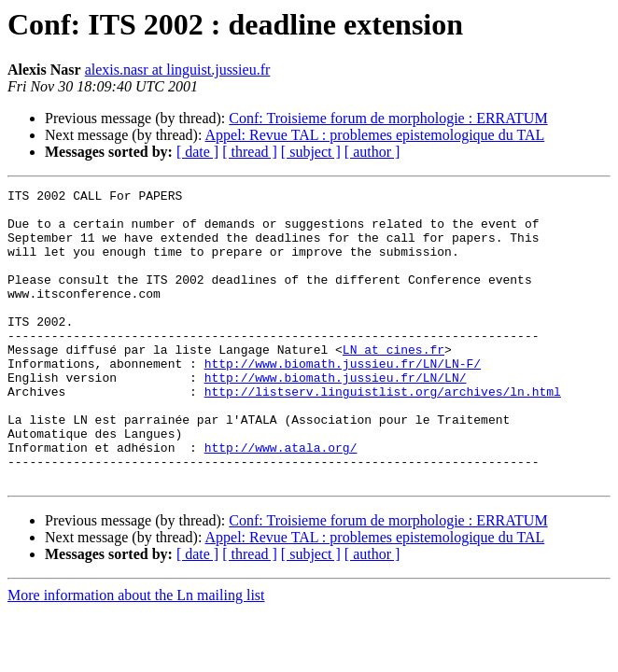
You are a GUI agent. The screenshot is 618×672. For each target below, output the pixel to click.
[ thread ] (250, 152)
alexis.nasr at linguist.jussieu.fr (178, 70)
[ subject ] (311, 152)
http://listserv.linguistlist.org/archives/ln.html (383, 433)
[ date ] (197, 152)
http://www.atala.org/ (281, 500)
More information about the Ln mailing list (136, 654)
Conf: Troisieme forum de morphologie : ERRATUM (388, 118)
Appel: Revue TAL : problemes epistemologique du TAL (375, 135)
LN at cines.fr (393, 383)
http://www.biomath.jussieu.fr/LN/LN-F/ (343, 399)
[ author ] (372, 152)
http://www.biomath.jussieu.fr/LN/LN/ (336, 416)
